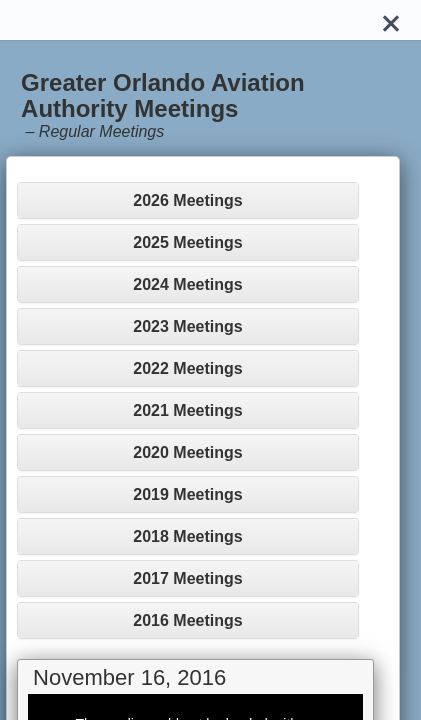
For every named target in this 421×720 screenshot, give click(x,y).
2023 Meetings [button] (187, 326)
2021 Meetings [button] (187, 410)
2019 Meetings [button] (187, 494)
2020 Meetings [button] (187, 452)
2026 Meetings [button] (187, 200)
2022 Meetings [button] (187, 368)
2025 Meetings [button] (187, 242)
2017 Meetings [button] (187, 578)
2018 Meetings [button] (187, 536)
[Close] (391, 20)
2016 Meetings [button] (187, 620)
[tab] (188, 200)
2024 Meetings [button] (187, 284)
